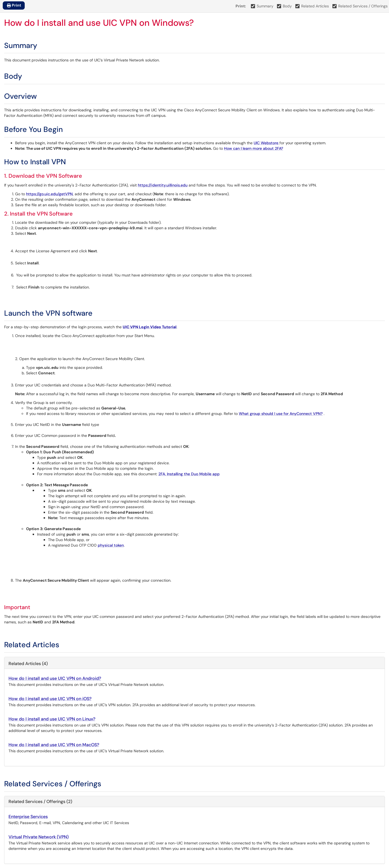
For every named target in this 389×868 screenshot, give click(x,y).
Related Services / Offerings (360, 6)
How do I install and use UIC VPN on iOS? (50, 699)
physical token (111, 545)
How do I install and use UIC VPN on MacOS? (54, 745)
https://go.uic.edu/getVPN (49, 194)
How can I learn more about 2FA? (254, 148)
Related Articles (312, 6)
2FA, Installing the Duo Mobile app (189, 474)
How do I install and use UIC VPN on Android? (55, 678)
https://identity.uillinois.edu (163, 185)
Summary (262, 6)
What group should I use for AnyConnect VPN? (281, 414)
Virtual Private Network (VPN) (39, 837)
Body (285, 6)
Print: (241, 6)
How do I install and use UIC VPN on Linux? (52, 719)
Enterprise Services (28, 817)
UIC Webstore (267, 143)
